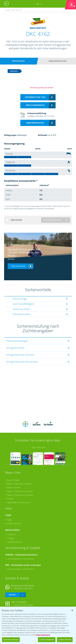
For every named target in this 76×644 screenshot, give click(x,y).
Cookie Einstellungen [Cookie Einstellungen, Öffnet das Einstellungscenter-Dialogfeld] (11, 640)
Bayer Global (13, 480)
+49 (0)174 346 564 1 (23, 588)
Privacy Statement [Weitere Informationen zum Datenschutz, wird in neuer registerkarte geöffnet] (43, 635)
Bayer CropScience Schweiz (20, 495)
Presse (10, 499)
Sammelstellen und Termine (20, 559)
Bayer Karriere (14, 487)
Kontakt (12, 595)
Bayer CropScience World (19, 484)
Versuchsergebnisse (35, 105)
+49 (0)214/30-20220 (23, 605)
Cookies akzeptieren (47, 640)
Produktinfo (18, 61)
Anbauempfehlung (58, 61)
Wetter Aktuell (14, 523)
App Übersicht (39, 447)
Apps (9, 520)
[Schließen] (72, 610)
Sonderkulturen (15, 542)
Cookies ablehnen (65, 640)
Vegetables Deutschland (19, 502)
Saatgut (11, 538)
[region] (38, 625)
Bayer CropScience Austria (20, 491)
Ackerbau (12, 534)
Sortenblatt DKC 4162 (35, 97)
